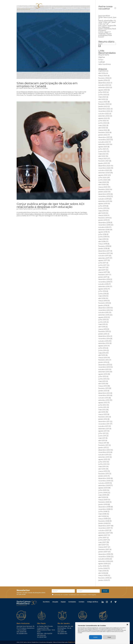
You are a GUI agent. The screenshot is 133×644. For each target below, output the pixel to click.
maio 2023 (102, 97)
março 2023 (103, 102)
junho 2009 (103, 493)
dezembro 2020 (104, 166)
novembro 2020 (104, 168)
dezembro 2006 (104, 554)
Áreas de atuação (72, 8)
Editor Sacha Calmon (26, 88)
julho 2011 (102, 433)
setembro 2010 (104, 457)
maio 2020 (102, 182)
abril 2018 (102, 242)
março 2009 (103, 500)
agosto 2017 (103, 260)
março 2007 (103, 547)
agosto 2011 (103, 431)
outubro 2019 (103, 199)
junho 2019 (102, 208)
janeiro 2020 (103, 192)
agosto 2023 (103, 90)
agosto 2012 (103, 403)
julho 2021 (102, 149)
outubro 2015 (103, 313)
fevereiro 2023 (104, 104)
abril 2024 (102, 73)
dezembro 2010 (104, 450)
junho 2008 (103, 512)
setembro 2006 (104, 561)
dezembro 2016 (104, 279)
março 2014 (103, 358)
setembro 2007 (104, 533)
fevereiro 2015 (104, 331)
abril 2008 (102, 516)
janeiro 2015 (103, 334)
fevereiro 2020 (104, 189)
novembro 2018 (104, 225)
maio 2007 (102, 542)
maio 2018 (102, 239)
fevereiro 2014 (104, 360)
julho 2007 (102, 538)
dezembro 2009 (104, 478)
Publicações (90, 8)
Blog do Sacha (104, 55)
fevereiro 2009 (104, 502)
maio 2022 (102, 125)
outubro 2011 (103, 426)
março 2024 (103, 76)
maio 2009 (102, 495)
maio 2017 (102, 268)
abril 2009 (102, 497)
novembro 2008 (104, 509)
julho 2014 (102, 348)
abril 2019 (102, 213)
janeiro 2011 (103, 448)
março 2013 (103, 386)
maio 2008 (102, 514)
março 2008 (103, 519)
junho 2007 (103, 540)
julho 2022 (102, 121)
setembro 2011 (104, 429)
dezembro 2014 (104, 336)
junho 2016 (102, 294)
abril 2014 (102, 355)
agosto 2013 (103, 374)
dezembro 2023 (104, 83)
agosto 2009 (103, 488)
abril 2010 (102, 469)
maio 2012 (102, 410)
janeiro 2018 (103, 249)
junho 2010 (103, 464)
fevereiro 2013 (104, 388)
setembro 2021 (104, 144)
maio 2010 (102, 467)
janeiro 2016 (103, 305)
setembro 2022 (104, 116)
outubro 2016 (103, 284)
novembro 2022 (104, 111)
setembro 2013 (104, 372)
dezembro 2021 (104, 137)
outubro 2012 (103, 398)
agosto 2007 (103, 535)
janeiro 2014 (103, 362)
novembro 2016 (104, 282)
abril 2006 (102, 573)
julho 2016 (102, 291)
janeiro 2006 (103, 580)
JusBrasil (102, 62)
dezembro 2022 (104, 109)
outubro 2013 (103, 369)
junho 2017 (102, 265)
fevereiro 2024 (104, 78)
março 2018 (103, 244)
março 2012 (103, 414)
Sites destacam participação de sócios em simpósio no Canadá (47, 85)
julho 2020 (102, 178)
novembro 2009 (104, 481)
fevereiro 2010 (104, 474)
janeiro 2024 (103, 80)
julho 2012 (102, 405)
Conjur (101, 60)
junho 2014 (102, 350)
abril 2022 (102, 128)
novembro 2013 (104, 367)
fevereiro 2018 (104, 246)
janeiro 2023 (103, 106)
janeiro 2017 (103, 277)
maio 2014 (102, 353)
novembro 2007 (104, 528)
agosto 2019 (103, 204)
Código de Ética (93, 602)
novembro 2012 (104, 395)
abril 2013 (102, 384)
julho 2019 (102, 206)
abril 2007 (102, 545)
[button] (128, 625)
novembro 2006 (104, 557)
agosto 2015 (103, 317)
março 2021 (103, 159)
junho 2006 (103, 568)
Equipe (82, 8)
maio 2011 (102, 438)
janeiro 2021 (103, 163)
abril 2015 (102, 327)
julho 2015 (102, 320)
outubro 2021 (103, 142)
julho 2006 (102, 566)
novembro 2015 (104, 310)
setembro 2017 (104, 258)
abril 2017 (102, 270)
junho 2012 (102, 407)
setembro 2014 (104, 343)
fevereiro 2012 (104, 417)
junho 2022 (103, 123)
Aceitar (100, 637)
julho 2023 (102, 92)
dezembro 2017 (104, 251)
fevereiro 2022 (104, 132)
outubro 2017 (103, 256)
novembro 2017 (104, 253)
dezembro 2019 (104, 194)
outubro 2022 (104, 114)
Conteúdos (72, 602)
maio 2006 (102, 571)
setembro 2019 (104, 201)
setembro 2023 (104, 88)
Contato (109, 8)
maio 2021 (102, 154)
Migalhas (102, 57)
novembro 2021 (104, 140)
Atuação (55, 602)
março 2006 (103, 575)
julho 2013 (102, 376)
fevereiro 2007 (104, 549)
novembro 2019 (104, 196)
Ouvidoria (102, 8)
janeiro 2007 (103, 552)
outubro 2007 (104, 530)
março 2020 (103, 187)
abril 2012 (102, 412)
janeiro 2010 (103, 476)
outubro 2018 (103, 227)
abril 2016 (102, 298)
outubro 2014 (103, 341)
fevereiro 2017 (104, 275)
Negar (114, 637)
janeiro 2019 (103, 220)
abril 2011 (102, 441)
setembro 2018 (104, 230)
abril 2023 (102, 99)
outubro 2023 (104, 85)
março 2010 (103, 471)
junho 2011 (102, 436)
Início (50, 8)
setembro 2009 (104, 485)
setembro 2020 (104, 173)
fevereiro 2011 (103, 445)
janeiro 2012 (103, 419)
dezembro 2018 (104, 223)
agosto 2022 (103, 118)
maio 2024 (102, 71)
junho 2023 (103, 95)
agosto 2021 (103, 147)
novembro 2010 (104, 452)
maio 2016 (102, 296)
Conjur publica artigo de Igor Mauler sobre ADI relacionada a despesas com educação (51, 205)
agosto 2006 (103, 564)
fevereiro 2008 (104, 521)
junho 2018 (103, 237)
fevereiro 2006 (104, 578)
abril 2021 (102, 156)
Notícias (45, 88)
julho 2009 (102, 490)
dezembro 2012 (104, 393)
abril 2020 (102, 185)
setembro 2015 (104, 315)
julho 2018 (102, 234)
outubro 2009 (104, 483)
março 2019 (103, 215)
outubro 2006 (104, 559)
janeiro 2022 (103, 135)
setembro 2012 (104, 400)
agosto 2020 (103, 175)
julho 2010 (102, 462)
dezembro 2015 (104, 308)
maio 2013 (102, 381)
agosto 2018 (103, 232)
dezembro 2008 (104, 507)
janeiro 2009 (103, 504)
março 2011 (102, 443)
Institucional (58, 8)
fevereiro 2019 (104, 218)
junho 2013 (102, 379)
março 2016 (103, 301)
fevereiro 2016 (104, 303)
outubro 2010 (103, 455)
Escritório (46, 602)
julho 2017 (102, 263)
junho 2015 (102, 322)
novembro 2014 (104, 339)
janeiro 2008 (103, 523)
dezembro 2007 (104, 526)
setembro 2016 (104, 287)
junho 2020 (103, 180)
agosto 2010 (103, 459)
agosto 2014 (103, 346)
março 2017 (103, 272)
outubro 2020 (104, 170)
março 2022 (103, 130)
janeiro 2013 (103, 391)
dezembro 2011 (104, 422)
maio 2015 (102, 324)
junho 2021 (102, 151)
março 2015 (103, 329)
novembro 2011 (104, 424)
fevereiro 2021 (104, 161)
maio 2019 (102, 211)
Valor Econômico (105, 64)
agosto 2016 (103, 289)
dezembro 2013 (104, 365)
